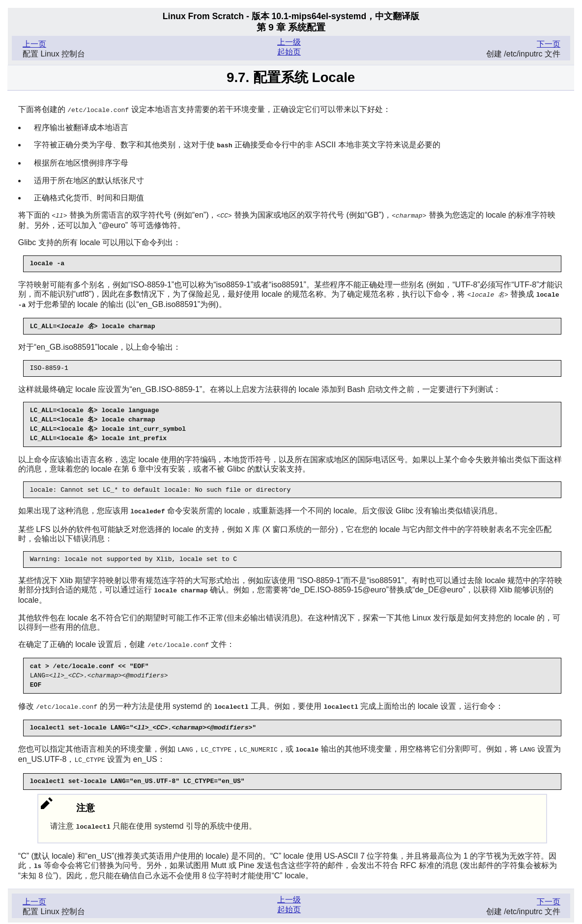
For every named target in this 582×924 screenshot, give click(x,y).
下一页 (549, 44)
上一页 (34, 44)
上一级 (289, 42)
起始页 (289, 52)
